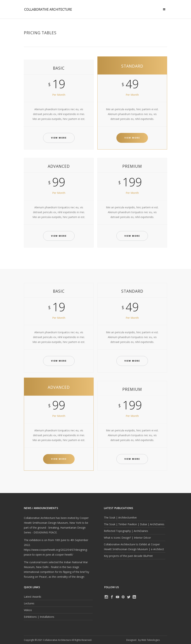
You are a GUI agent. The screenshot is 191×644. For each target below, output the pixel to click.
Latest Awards (33, 597)
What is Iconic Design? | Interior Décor (127, 538)
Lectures (29, 603)
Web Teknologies (151, 640)
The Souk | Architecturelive (120, 517)
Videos (28, 610)
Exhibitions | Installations (39, 617)
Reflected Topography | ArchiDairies (126, 531)
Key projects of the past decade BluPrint (128, 556)
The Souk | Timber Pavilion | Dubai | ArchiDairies (134, 524)
